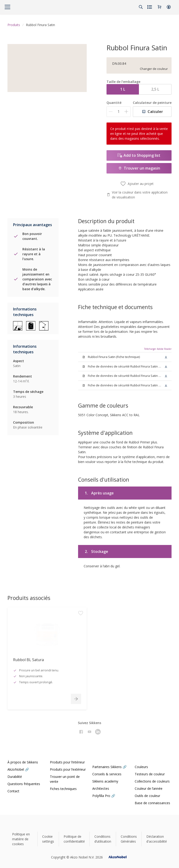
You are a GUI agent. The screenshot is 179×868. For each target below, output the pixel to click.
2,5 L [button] (155, 89)
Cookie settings (48, 839)
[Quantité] (119, 112)
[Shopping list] (150, 7)
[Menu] (7, 7)
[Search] (141, 7)
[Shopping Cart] (159, 7)
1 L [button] (123, 89)
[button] (169, 7)
